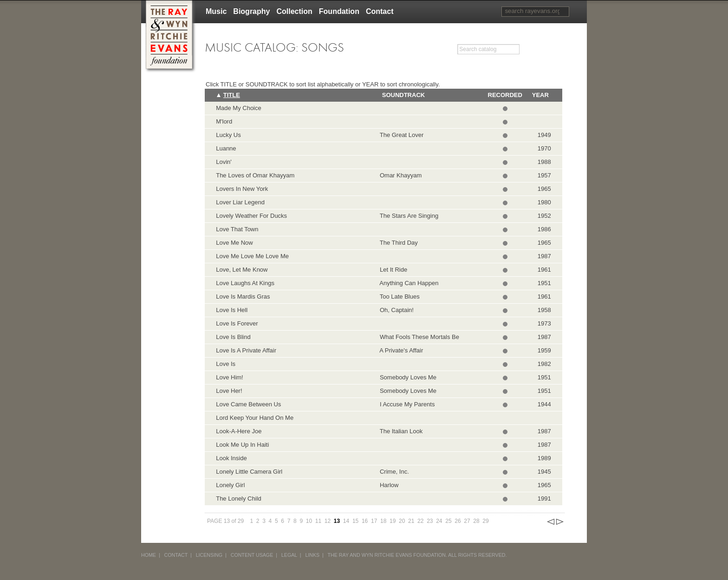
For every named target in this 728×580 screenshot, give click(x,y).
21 (411, 521)
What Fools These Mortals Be (418, 337)
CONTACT (176, 555)
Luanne (226, 148)
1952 (544, 216)
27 (467, 521)
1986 (544, 229)
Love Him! (230, 377)
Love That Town (237, 229)
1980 (544, 202)
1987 (544, 256)
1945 (544, 472)
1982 (544, 364)
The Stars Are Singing (407, 216)
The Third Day (397, 243)
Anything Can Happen (408, 283)
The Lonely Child (239, 499)
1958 (544, 310)
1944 (544, 404)
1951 (544, 283)
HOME (149, 555)
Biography (251, 11)
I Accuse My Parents (406, 404)
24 (439, 521)
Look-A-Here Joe (239, 431)
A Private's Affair (400, 350)
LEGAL (289, 555)
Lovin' (224, 162)
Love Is (226, 364)
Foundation (339, 11)
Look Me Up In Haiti (242, 445)
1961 (544, 270)
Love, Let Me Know (242, 270)
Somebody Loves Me (406, 377)
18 (383, 521)
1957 (544, 175)
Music (216, 11)
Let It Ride (392, 270)
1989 (544, 458)
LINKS (312, 555)
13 (337, 521)
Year (540, 95)
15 (355, 521)
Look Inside (231, 458)
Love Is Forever (237, 323)
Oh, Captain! (395, 310)
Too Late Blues (398, 297)
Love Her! (229, 391)
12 (328, 521)
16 (365, 521)
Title (232, 95)
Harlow (388, 485)
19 (393, 521)
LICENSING (209, 555)
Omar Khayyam (399, 175)
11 (318, 521)
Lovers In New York (242, 189)
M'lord (224, 121)
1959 (544, 350)
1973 (544, 323)
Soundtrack (403, 95)
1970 (544, 148)
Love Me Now (234, 243)
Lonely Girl (230, 485)
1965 (544, 189)
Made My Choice (239, 108)
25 (448, 521)
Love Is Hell (232, 310)
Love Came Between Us (248, 404)
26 (458, 521)
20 (402, 521)
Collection (294, 11)
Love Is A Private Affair (246, 350)
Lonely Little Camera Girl (249, 472)
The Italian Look (400, 431)
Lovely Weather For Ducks (251, 216)
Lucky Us (228, 135)
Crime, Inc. (393, 472)
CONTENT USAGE (252, 555)
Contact (380, 11)
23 (430, 521)
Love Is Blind (233, 337)
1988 (544, 162)
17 (374, 521)
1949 (544, 135)
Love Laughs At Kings (245, 283)
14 (346, 521)
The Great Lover (400, 135)
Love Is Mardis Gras (243, 297)
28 (476, 521)
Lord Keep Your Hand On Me (255, 418)
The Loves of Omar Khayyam (255, 175)
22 (420, 521)
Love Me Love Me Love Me (252, 256)
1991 (544, 499)
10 (309, 521)
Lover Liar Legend (240, 202)
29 (485, 521)
